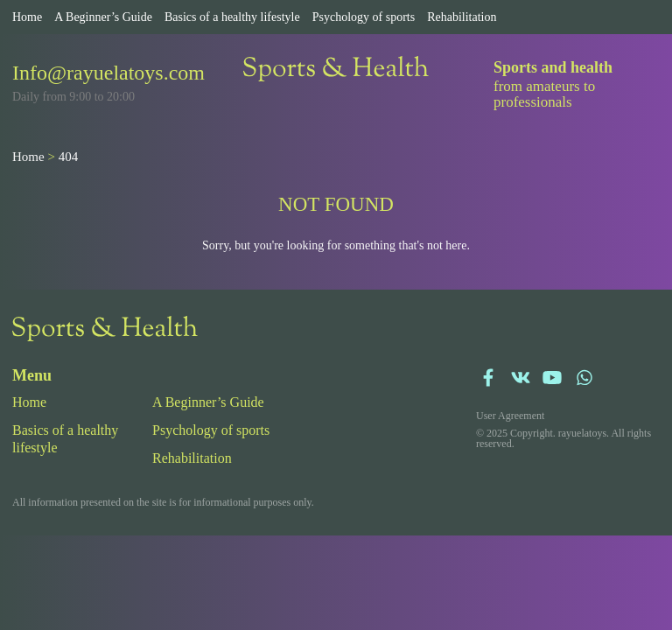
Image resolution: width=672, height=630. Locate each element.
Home (27, 17)
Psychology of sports (364, 17)
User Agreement (510, 416)
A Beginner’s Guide (103, 17)
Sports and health (553, 67)
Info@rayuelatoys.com (108, 73)
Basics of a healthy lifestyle (232, 17)
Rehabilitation (462, 17)
